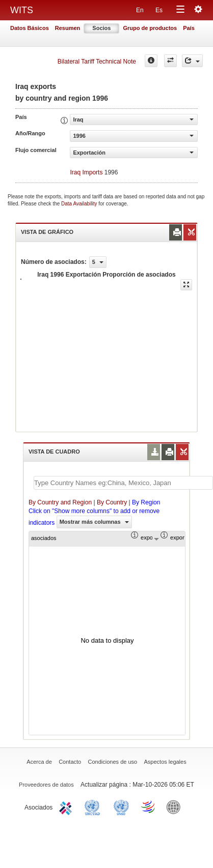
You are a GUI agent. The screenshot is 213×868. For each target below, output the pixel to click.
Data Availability (80, 204)
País (189, 28)
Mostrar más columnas (94, 522)
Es (159, 10)
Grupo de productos (150, 28)
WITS (22, 10)
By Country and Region (60, 502)
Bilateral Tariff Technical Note (97, 62)
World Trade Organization (149, 806)
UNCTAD (94, 806)
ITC (67, 806)
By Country (112, 502)
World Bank (176, 806)
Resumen (68, 28)
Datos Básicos (30, 28)
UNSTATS (121, 806)
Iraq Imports (86, 172)
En (140, 10)
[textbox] (123, 483)
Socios (101, 28)
